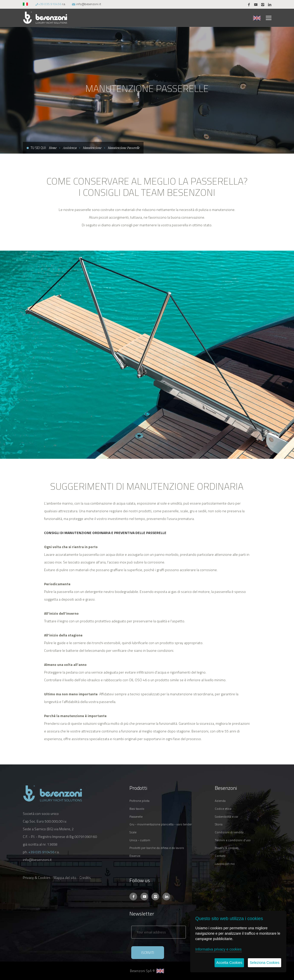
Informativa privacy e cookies (219, 949)
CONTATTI (220, 856)
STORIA (219, 824)
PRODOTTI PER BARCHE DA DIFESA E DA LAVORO (157, 848)
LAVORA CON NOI (225, 864)
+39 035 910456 (50, 4)
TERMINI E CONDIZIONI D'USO (233, 840)
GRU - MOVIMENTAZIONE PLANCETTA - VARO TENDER (161, 824)
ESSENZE (135, 856)
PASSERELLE (136, 817)
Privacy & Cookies (37, 877)
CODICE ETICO (223, 809)
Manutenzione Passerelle (124, 148)
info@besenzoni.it (89, 4)
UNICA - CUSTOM (140, 840)
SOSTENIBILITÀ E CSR (226, 817)
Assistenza (70, 148)
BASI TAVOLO (137, 809)
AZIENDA (220, 801)
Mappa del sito (65, 877)
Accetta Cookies (229, 963)
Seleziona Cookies (265, 963)
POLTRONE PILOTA (139, 801)
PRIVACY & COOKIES (227, 848)
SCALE (133, 832)
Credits (85, 877)
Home (53, 148)
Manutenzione (92, 148)
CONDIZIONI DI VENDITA (229, 832)
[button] (26, 4)
